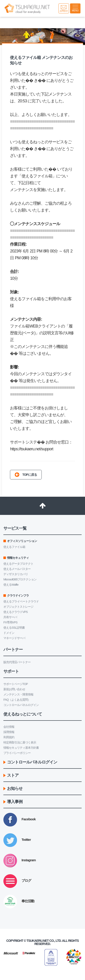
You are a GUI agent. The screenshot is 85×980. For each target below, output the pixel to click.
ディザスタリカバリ (16, 574)
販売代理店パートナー (17, 662)
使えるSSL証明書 (14, 628)
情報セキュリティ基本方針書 (21, 748)
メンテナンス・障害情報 (18, 694)
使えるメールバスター (17, 569)
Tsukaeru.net (38, 941)
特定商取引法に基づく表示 (20, 742)
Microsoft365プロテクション (20, 579)
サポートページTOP (16, 684)
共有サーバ (10, 617)
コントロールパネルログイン (21, 705)
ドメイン (9, 633)
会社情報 (9, 727)
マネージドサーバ (14, 638)
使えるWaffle (11, 585)
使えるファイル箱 (14, 547)
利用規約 (9, 737)
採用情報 (9, 732)
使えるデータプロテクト (18, 564)
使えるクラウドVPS (16, 612)
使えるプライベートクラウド (21, 601)
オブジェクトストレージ (18, 607)
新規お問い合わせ (14, 689)
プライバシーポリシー (17, 753)
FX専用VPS (10, 622)
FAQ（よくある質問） (17, 700)
